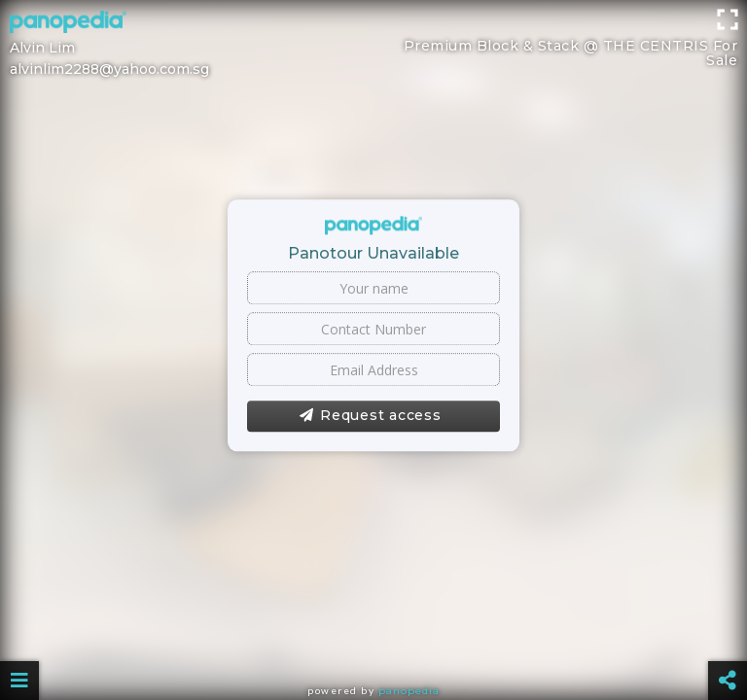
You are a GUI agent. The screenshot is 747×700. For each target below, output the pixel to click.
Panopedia (409, 691)
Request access (370, 416)
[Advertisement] (373, 44)
